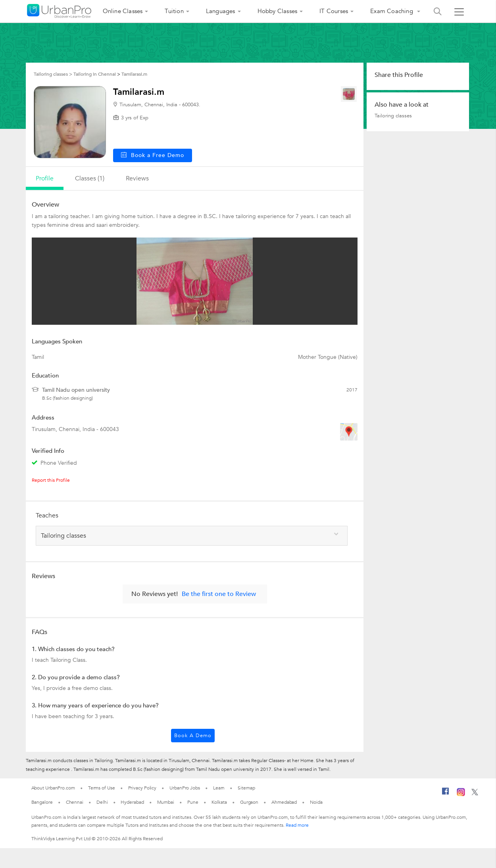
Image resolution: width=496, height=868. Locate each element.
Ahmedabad (284, 802)
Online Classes (123, 11)
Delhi (102, 802)
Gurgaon (249, 802)
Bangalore (42, 802)
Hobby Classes (278, 11)
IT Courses (334, 11)
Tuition (174, 11)
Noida (316, 802)
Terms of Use (102, 788)
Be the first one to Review (219, 594)
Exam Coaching (392, 11)
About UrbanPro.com (53, 788)
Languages (221, 11)
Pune (193, 802)
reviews (137, 178)
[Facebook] (446, 794)
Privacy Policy (142, 788)
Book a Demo (193, 736)
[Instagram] (461, 795)
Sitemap (246, 788)
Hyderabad (132, 802)
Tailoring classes (393, 116)
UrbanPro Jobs (185, 788)
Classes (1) (90, 178)
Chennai (75, 802)
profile (45, 178)
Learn (219, 788)
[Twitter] (475, 794)
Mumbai (166, 802)
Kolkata (219, 802)
